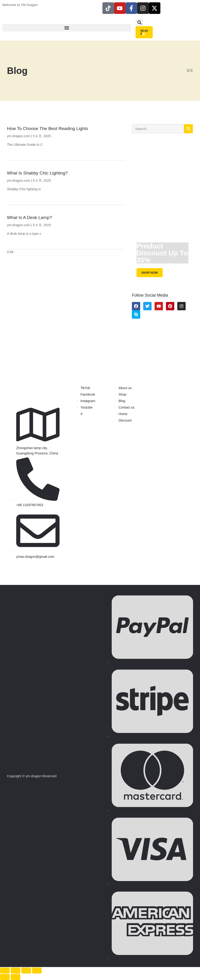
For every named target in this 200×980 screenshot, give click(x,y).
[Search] (188, 129)
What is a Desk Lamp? (29, 217)
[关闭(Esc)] (37, 970)
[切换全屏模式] (16, 970)
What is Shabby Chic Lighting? (37, 173)
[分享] (26, 970)
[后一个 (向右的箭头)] (16, 977)
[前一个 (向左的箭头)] (5, 977)
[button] (67, 28)
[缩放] (5, 970)
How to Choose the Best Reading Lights (48, 128)
